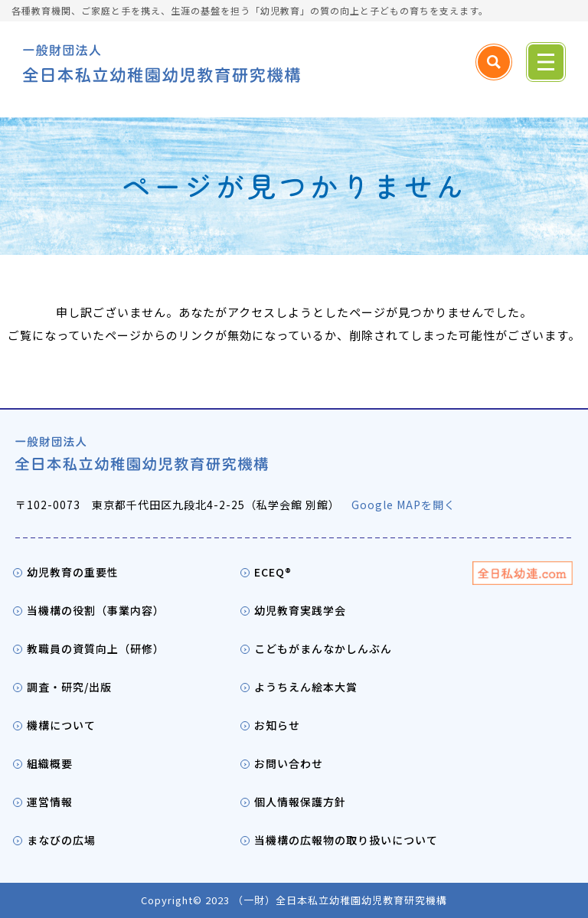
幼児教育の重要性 (73, 572)
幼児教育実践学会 (300, 610)
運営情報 (50, 802)
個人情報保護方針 (300, 802)
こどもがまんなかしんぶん (323, 648)
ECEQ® (273, 572)
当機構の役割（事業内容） (96, 610)
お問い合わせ (289, 763)
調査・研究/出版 (69, 687)
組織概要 (50, 763)
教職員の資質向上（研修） (96, 648)
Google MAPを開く (403, 505)
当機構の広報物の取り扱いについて (346, 840)
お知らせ (277, 725)
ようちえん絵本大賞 (306, 687)
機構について (61, 725)
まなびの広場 (61, 840)
